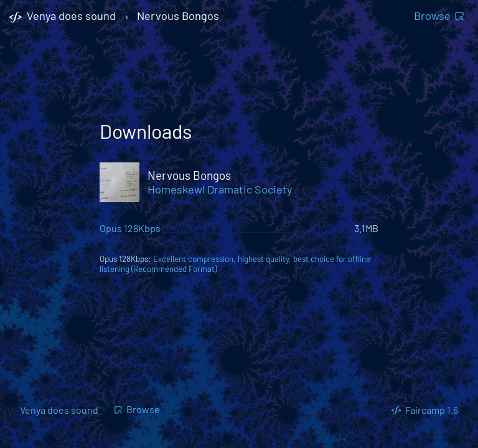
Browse (439, 16)
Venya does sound (59, 410)
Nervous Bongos (178, 16)
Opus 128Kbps (130, 228)
